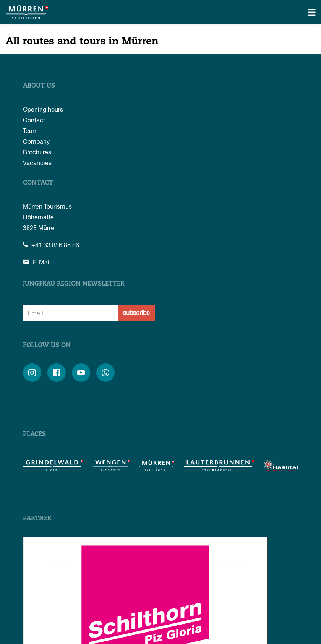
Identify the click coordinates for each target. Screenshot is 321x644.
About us (39, 86)
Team (30, 131)
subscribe (136, 312)
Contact (34, 120)
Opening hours (43, 109)
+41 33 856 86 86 (51, 245)
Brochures (37, 152)
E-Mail (37, 262)
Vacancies (37, 163)
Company (36, 141)
